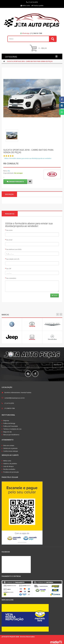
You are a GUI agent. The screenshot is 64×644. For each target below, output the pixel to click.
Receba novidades (9, 469)
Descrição (9, 194)
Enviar (55, 295)
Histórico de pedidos (10, 464)
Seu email (9, 240)
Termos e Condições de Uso (12, 429)
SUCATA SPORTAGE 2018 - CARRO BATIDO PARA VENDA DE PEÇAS (30, 61)
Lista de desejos (9, 466)
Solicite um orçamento (10, 448)
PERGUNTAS (10, 214)
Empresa (6, 421)
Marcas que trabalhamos (11, 435)
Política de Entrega (9, 423)
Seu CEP (9, 269)
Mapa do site (7, 432)
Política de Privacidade (11, 426)
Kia (9, 171)
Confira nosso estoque (11, 451)
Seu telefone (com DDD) (14, 249)
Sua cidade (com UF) (13, 259)
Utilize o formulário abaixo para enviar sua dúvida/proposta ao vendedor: (28, 158)
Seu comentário (11, 278)
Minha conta (7, 461)
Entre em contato (9, 446)
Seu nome (9, 230)
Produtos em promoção (11, 472)
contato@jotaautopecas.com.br (15, 398)
